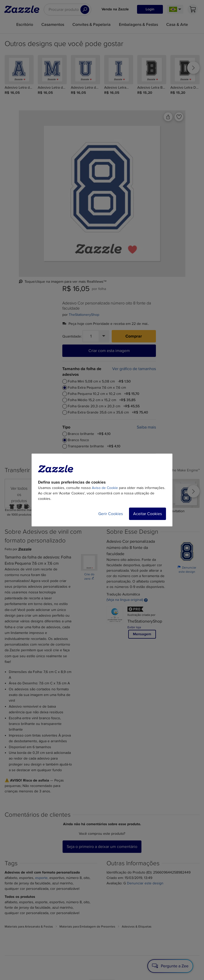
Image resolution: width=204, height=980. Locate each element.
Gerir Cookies (111, 514)
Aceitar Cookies (148, 514)
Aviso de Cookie (105, 488)
